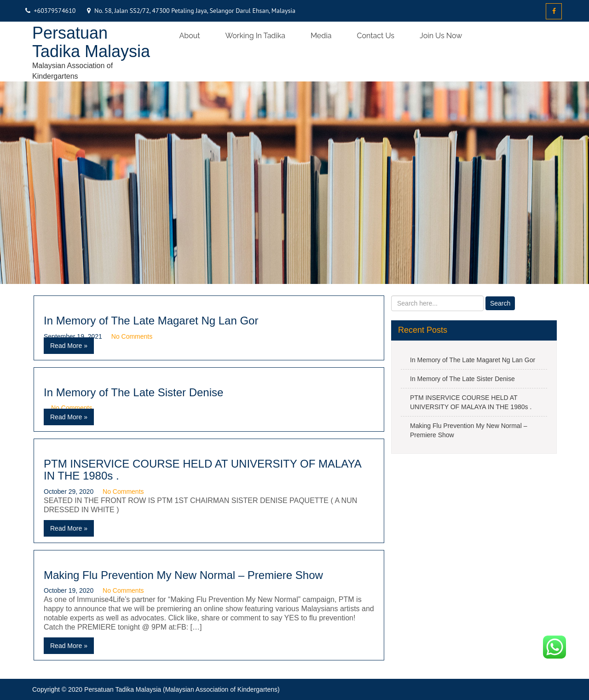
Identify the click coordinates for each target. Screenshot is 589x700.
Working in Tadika (255, 36)
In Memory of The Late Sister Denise (133, 392)
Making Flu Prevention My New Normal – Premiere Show (183, 575)
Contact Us (375, 36)
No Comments (132, 336)
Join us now (441, 36)
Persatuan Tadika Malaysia (91, 42)
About (190, 36)
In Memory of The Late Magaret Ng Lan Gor (151, 321)
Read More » (69, 346)
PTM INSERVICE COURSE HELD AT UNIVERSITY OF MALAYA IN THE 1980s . (202, 470)
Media (321, 36)
